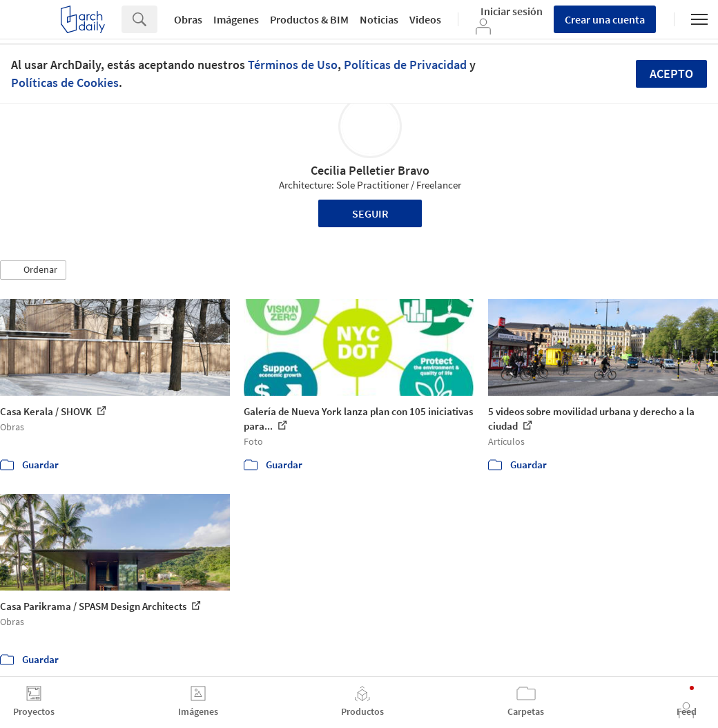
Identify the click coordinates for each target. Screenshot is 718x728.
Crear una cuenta (605, 19)
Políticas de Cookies (65, 83)
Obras (188, 19)
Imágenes (236, 19)
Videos (425, 19)
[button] (33, 270)
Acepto (671, 74)
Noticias (379, 19)
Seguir (370, 213)
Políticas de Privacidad (405, 65)
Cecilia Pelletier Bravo (370, 170)
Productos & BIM (309, 19)
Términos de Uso (293, 65)
